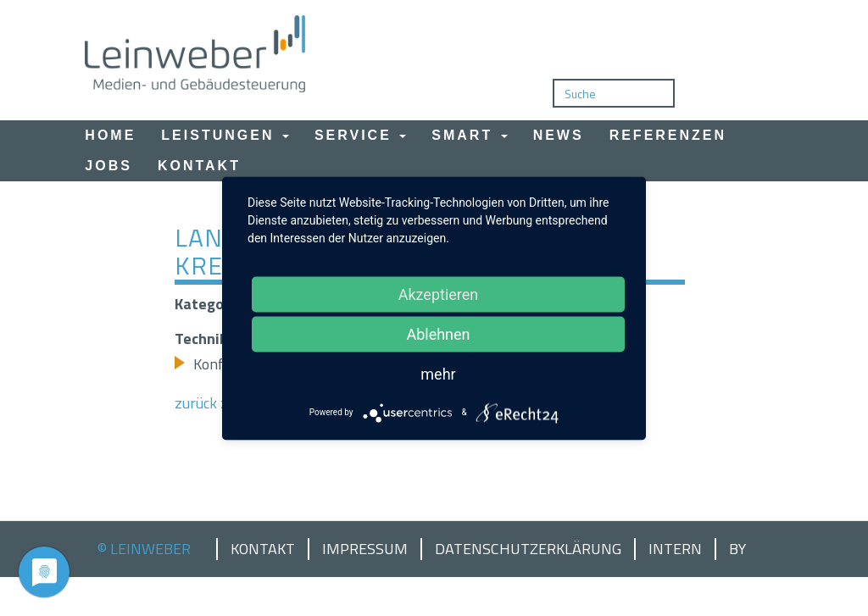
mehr (438, 373)
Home (110, 135)
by (737, 549)
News (559, 135)
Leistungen (225, 135)
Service (360, 135)
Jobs (108, 166)
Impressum (365, 549)
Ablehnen (438, 333)
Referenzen (668, 135)
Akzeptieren (439, 294)
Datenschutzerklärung (528, 549)
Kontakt (199, 166)
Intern (675, 549)
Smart (469, 135)
